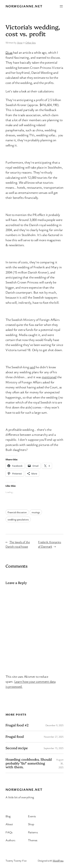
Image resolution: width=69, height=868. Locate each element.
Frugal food (15, 737)
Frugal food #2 (17, 725)
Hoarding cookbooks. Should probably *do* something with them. (29, 763)
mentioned (49, 377)
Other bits (31, 43)
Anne (20, 43)
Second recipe (17, 748)
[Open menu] (61, 6)
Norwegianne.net (24, 6)
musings (36, 512)
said (32, 367)
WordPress (58, 861)
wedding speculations (18, 519)
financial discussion (17, 512)
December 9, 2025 (54, 725)
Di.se (9, 52)
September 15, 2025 (54, 748)
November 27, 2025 (54, 737)
